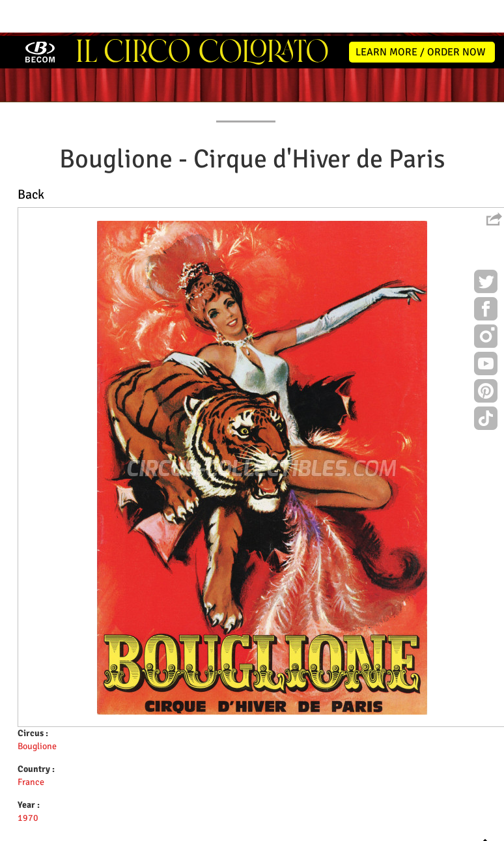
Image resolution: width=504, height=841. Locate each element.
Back (31, 159)
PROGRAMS (246, 76)
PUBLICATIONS (313, 76)
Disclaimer (215, 829)
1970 (28, 782)
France (31, 746)
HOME (39, 76)
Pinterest (486, 357)
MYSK (467, 825)
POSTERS (189, 76)
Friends (255, 829)
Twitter (486, 248)
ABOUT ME (132, 76)
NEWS (82, 76)
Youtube (486, 330)
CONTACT (460, 76)
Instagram (486, 302)
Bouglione (37, 710)
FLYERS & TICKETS (391, 76)
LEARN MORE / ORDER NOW (421, 16)
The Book (292, 829)
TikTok (486, 384)
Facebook (486, 275)
